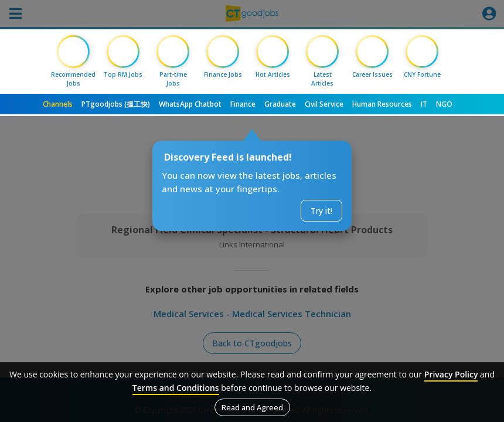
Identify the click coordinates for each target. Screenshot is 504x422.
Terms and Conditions (176, 388)
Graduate (280, 104)
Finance (243, 104)
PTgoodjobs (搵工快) (116, 104)
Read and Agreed (252, 407)
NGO (444, 104)
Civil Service (324, 104)
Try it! (321, 211)
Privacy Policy (451, 374)
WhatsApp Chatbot (190, 104)
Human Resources (382, 104)
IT (424, 104)
